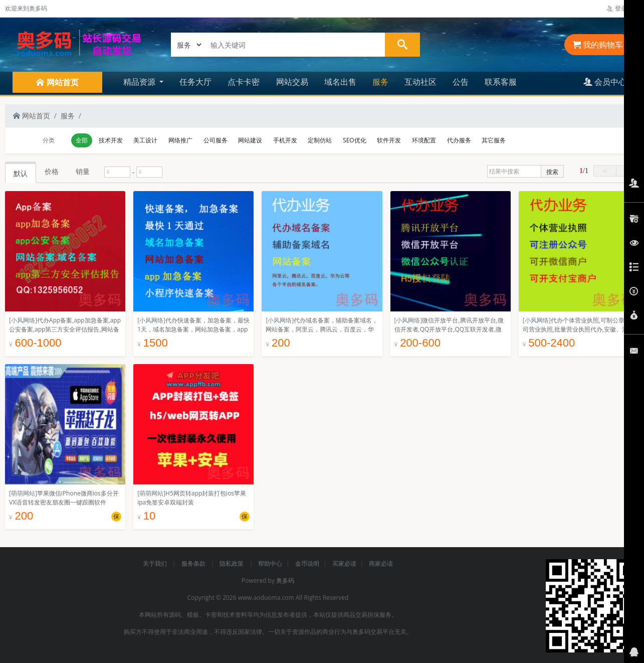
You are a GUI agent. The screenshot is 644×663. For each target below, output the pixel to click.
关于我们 (156, 563)
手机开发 (285, 140)
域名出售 (340, 82)
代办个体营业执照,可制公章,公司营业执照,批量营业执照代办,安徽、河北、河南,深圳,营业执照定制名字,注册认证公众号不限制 (577, 334)
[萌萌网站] (23, 493)
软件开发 (389, 140)
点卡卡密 (244, 82)
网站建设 (250, 140)
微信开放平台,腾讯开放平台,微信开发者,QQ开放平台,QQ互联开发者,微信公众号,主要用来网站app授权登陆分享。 (449, 334)
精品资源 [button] (140, 82)
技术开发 (111, 140)
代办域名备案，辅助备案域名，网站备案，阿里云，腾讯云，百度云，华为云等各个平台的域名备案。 (322, 329)
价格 (52, 171)
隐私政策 (232, 563)
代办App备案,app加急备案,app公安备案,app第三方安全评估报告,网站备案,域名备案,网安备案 (65, 329)
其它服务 (494, 140)
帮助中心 (270, 563)
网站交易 (292, 82)
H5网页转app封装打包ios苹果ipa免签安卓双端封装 (192, 498)
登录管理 (623, 8)
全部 (82, 140)
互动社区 (420, 82)
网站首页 (32, 116)
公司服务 (216, 140)
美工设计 (145, 140)
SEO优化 (355, 140)
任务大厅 (195, 82)
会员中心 (605, 82)
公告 (461, 82)
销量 (83, 171)
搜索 (552, 172)
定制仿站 (320, 140)
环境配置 (424, 140)
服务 (380, 82)
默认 (21, 173)
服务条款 (194, 563)
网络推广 (180, 140)
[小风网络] (23, 320)
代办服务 (459, 140)
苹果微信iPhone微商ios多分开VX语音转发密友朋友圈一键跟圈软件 (64, 498)
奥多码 (285, 581)
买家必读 (344, 563)
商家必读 (381, 563)
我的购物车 (598, 45)
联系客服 (501, 82)
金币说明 (307, 563)
